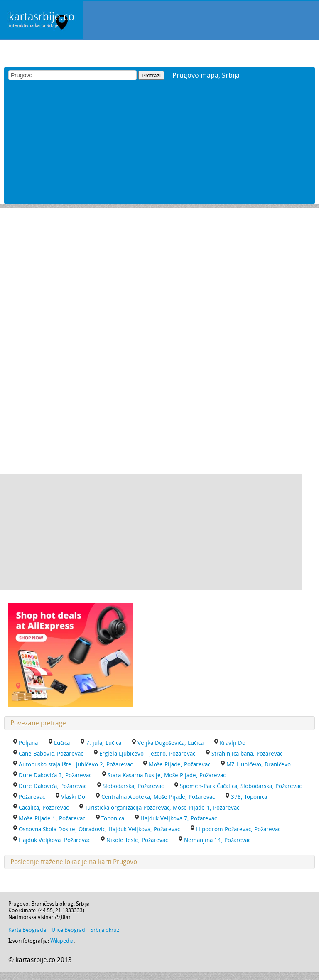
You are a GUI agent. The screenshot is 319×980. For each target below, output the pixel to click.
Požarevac (32, 797)
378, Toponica (249, 797)
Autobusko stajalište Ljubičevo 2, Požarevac (76, 765)
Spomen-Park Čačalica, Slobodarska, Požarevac (241, 786)
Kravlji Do (233, 743)
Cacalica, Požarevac (44, 808)
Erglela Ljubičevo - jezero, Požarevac (147, 754)
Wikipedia (62, 941)
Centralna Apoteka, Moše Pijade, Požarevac (158, 797)
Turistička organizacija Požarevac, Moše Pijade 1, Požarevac (162, 808)
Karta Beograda (27, 930)
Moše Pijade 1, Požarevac (52, 819)
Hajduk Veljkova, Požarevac (54, 840)
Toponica (113, 819)
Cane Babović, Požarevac (51, 754)
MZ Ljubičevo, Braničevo (259, 765)
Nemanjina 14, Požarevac (217, 840)
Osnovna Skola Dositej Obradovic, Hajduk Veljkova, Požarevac (99, 829)
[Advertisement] (159, 146)
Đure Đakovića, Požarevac (53, 786)
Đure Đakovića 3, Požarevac (55, 775)
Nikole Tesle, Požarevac (137, 840)
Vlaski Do (73, 797)
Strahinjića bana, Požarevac (247, 754)
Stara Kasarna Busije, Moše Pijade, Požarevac (167, 775)
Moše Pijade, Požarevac (179, 765)
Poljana (28, 743)
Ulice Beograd (68, 930)
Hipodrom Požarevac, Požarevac (238, 829)
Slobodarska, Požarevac (133, 786)
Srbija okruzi (106, 930)
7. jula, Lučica (104, 743)
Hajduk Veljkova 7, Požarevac (179, 819)
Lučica (62, 743)
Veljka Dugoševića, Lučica (171, 743)
